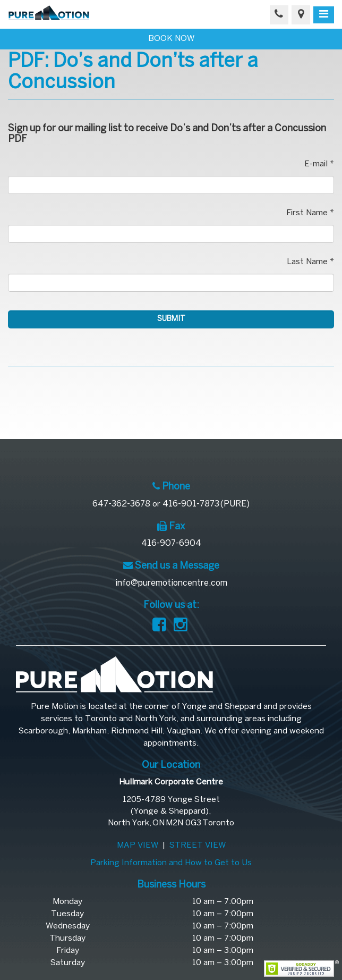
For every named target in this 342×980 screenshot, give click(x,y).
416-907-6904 (171, 543)
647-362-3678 (121, 504)
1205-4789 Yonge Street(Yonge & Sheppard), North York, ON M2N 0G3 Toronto (171, 812)
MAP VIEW (138, 846)
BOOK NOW (171, 39)
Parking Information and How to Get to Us (171, 863)
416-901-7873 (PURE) (206, 504)
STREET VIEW (198, 846)
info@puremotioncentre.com (171, 583)
